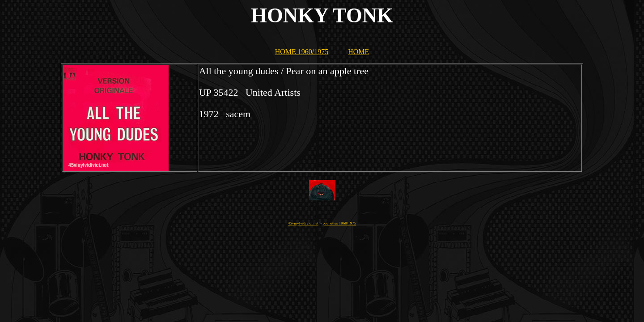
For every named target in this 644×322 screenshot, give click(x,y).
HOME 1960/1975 (302, 52)
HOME (358, 52)
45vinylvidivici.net (303, 223)
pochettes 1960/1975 (340, 223)
